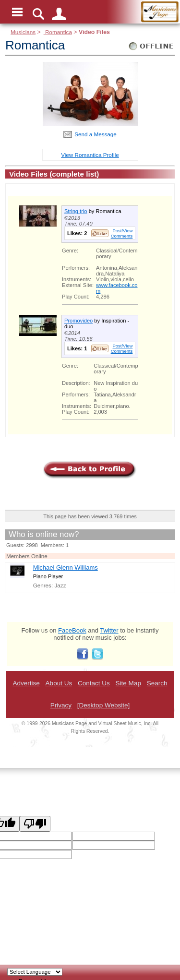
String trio (76, 211)
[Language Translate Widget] (35, 972)
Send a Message (96, 134)
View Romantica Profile (90, 155)
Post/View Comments (122, 233)
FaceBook (72, 630)
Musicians (23, 32)
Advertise (26, 683)
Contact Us (94, 683)
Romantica (58, 32)
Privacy (61, 705)
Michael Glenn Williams (66, 568)
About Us (59, 683)
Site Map (128, 683)
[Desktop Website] (103, 705)
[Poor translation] (35, 824)
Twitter (109, 630)
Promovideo (78, 321)
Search (157, 683)
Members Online (27, 556)
